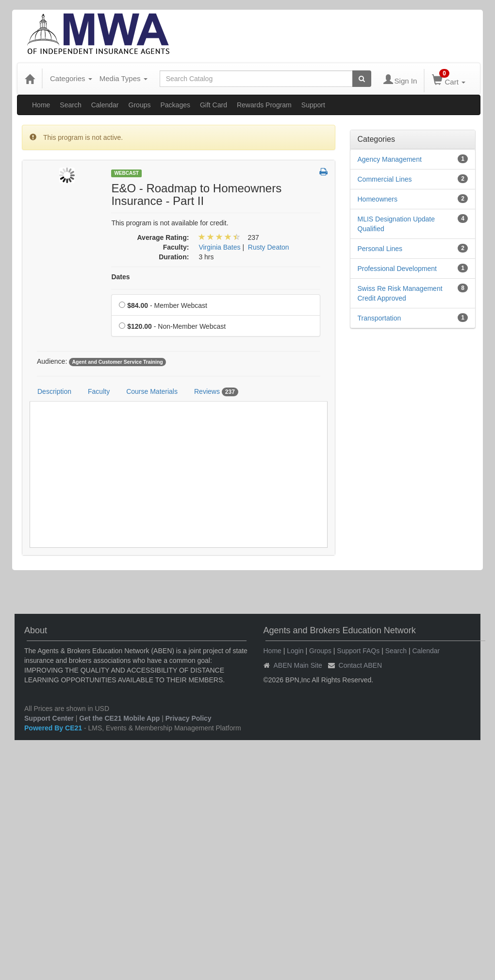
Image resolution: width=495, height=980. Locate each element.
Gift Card (214, 105)
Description (54, 391)
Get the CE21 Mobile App (119, 718)
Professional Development (397, 269)
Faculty (99, 391)
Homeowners (378, 199)
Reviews (216, 392)
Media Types (124, 78)
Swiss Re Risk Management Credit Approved (400, 293)
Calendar (105, 105)
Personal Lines (380, 249)
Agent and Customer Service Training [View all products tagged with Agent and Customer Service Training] (117, 362)
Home (41, 105)
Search (70, 105)
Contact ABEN (361, 665)
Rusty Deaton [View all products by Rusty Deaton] (269, 247)
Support (313, 105)
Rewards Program (264, 105)
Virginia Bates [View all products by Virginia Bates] (219, 247)
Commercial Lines (385, 179)
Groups (140, 105)
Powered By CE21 (54, 728)
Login (295, 651)
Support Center (49, 718)
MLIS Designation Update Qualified (396, 224)
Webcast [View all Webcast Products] (126, 173)
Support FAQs (358, 651)
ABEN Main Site (298, 665)
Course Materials (152, 391)
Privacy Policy (189, 718)
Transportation (379, 318)
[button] (323, 172)
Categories (71, 78)
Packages (175, 105)
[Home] (30, 79)
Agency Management (390, 159)
